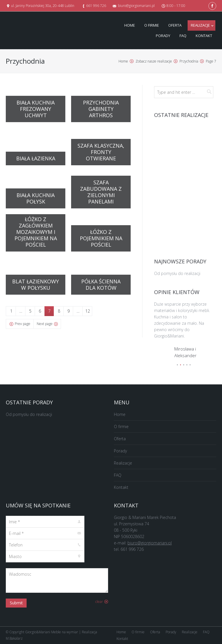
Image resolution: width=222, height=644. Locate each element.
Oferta (120, 439)
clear (99, 602)
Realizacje (123, 463)
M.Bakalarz (14, 638)
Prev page (23, 324)
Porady (120, 451)
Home (123, 61)
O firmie (121, 426)
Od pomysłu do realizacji (177, 273)
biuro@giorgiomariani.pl (150, 543)
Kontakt (121, 487)
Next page (45, 324)
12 (88, 311)
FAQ (118, 475)
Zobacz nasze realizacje (154, 61)
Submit (16, 603)
